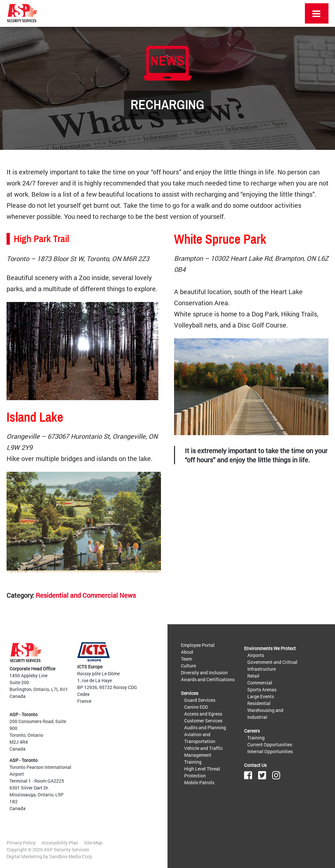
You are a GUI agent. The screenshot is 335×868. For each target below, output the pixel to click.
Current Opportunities (270, 744)
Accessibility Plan (60, 843)
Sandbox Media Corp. (71, 856)
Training (193, 762)
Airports (256, 655)
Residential (259, 703)
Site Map (93, 843)
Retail (253, 676)
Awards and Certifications (208, 679)
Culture (188, 666)
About (187, 652)
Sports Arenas (262, 690)
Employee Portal (198, 645)
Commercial (260, 683)
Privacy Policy (21, 843)
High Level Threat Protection (202, 772)
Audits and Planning (205, 727)
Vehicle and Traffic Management (203, 752)
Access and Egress (203, 714)
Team (186, 659)
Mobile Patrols (199, 782)
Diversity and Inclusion (204, 673)
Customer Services (203, 721)
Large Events (261, 696)
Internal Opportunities (270, 751)
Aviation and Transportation (200, 738)
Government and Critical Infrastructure (272, 665)
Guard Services (200, 700)
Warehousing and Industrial (265, 714)
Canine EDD (196, 707)
